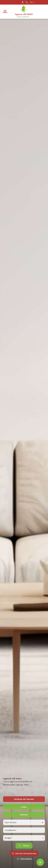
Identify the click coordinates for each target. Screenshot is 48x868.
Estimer (24, 823)
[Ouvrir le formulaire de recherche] (24, 854)
